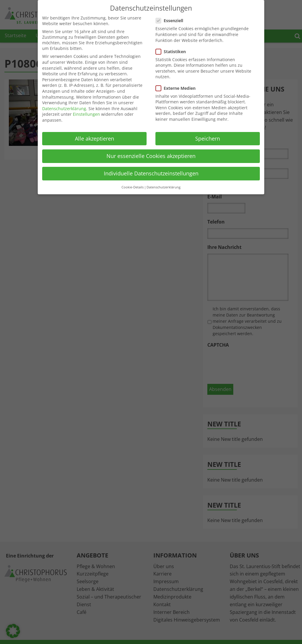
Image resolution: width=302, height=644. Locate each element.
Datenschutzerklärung (64, 109)
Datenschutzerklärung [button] (164, 187)
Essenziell (171, 21)
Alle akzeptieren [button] (95, 138)
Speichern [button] (208, 138)
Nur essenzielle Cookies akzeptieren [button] (151, 156)
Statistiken (173, 52)
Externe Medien (177, 88)
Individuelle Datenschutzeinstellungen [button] (151, 173)
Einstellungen (86, 114)
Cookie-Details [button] (133, 187)
